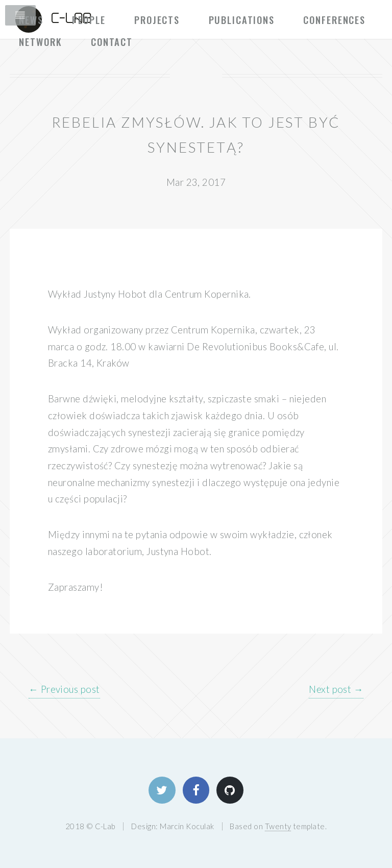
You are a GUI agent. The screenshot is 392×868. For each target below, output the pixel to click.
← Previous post (64, 689)
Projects (157, 20)
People (89, 20)
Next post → (336, 689)
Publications (242, 20)
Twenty (278, 826)
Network (40, 42)
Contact (112, 42)
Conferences (334, 20)
